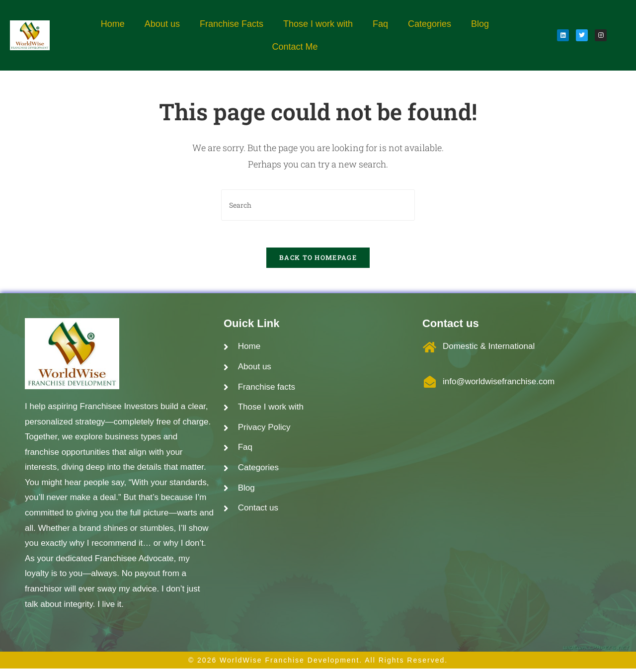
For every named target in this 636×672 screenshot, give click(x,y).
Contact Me (295, 47)
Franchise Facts (232, 24)
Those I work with (318, 24)
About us (162, 24)
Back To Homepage (318, 261)
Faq (380, 24)
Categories (430, 24)
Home (113, 24)
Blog (480, 24)
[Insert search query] (318, 205)
